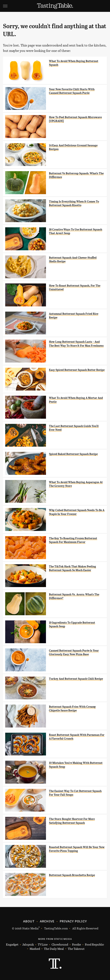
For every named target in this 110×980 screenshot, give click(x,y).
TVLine (43, 945)
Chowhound (60, 945)
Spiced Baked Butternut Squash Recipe (73, 454)
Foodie (76, 945)
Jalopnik (28, 945)
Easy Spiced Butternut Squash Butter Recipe (77, 370)
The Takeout (76, 949)
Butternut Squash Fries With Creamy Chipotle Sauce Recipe (72, 709)
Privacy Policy (73, 921)
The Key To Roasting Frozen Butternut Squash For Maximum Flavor (73, 540)
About (29, 921)
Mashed (35, 949)
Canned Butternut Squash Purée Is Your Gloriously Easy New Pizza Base (74, 652)
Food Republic (94, 945)
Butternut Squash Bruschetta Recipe (72, 875)
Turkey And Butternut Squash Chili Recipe (76, 679)
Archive (47, 921)
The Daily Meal (54, 949)
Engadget (12, 945)
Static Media (30, 928)
